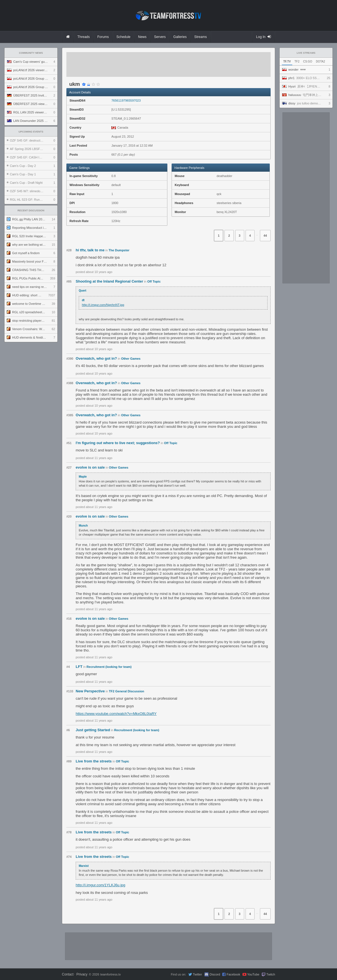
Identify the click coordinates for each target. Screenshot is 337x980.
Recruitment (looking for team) (109, 667)
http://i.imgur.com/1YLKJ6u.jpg (100, 885)
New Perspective (90, 691)
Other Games (131, 359)
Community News (31, 53)
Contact (68, 974)
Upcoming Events (31, 132)
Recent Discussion (31, 211)
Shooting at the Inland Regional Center (109, 281)
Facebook (233, 974)
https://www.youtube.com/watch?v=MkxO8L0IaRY (116, 714)
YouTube (253, 974)
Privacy (82, 974)
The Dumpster (119, 250)
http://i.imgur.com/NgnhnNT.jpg (103, 305)
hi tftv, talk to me (90, 250)
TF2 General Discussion (126, 691)
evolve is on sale (90, 467)
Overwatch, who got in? (96, 358)
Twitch (271, 974)
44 (265, 236)
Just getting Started (93, 730)
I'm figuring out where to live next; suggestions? (118, 443)
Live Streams (306, 53)
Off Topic (154, 281)
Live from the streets (94, 761)
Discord (215, 974)
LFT (79, 667)
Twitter (197, 974)
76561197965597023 (126, 100)
